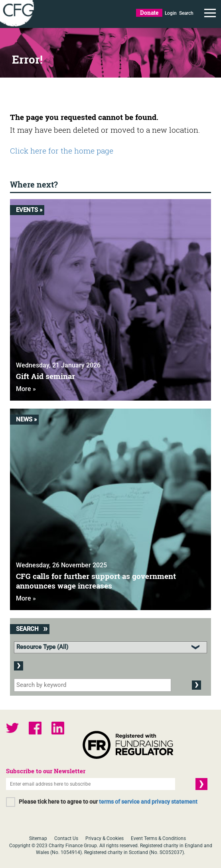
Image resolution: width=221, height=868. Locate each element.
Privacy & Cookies (105, 838)
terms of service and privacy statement (148, 802)
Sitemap (38, 838)
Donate (149, 13)
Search (186, 13)
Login (171, 13)
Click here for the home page (62, 151)
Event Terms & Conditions (158, 838)
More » (26, 389)
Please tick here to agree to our (108, 802)
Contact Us (66, 838)
